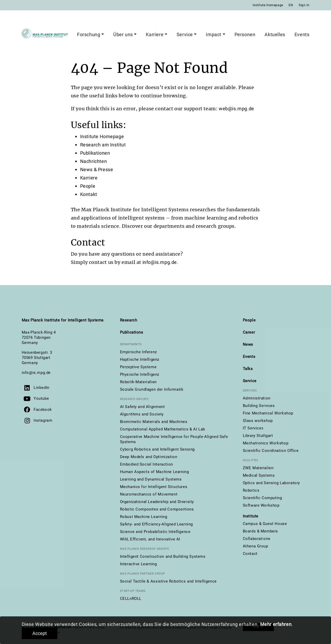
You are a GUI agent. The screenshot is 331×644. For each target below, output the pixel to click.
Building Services (259, 406)
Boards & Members (261, 531)
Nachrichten (94, 161)
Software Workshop (261, 505)
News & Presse (97, 170)
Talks (248, 369)
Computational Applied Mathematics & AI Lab (163, 429)
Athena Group (255, 546)
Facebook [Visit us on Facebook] (43, 410)
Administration (257, 398)
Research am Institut (103, 145)
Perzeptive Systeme (138, 367)
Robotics (251, 490)
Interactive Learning (138, 564)
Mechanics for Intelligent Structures (154, 487)
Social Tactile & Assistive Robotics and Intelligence (168, 581)
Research (129, 320)
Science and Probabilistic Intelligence (155, 532)
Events (302, 34)
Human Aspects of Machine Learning (155, 472)
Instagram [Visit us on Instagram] (43, 420)
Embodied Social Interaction (146, 464)
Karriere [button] (155, 34)
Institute (251, 516)
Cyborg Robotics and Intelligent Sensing (157, 449)
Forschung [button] (89, 34)
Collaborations (257, 539)
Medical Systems (259, 475)
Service (250, 381)
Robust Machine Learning (144, 517)
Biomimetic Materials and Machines (154, 422)
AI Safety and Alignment (142, 407)
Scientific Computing (262, 498)
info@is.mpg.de (36, 373)
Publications (132, 332)
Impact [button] (214, 34)
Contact (250, 554)
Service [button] (185, 34)
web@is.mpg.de (236, 109)
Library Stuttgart (258, 436)
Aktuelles (275, 34)
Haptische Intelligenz (140, 359)
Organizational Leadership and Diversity (157, 502)
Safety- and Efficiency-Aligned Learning (156, 524)
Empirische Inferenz (138, 352)
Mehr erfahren (276, 624)
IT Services (253, 428)
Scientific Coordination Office (271, 451)
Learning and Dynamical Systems (151, 479)
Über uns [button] (123, 34)
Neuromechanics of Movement (149, 494)
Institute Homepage (268, 5)
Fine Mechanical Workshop (268, 413)
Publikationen (95, 153)
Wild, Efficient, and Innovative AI (150, 539)
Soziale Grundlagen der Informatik (152, 389)
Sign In (304, 5)
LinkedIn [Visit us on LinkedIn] (42, 388)
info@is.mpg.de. (160, 262)
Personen (245, 34)
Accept (40, 633)
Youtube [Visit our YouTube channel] (41, 398)
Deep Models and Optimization (149, 457)
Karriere (89, 178)
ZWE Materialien (258, 468)
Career (249, 332)
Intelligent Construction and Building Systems (163, 556)
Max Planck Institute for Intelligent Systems (63, 320)
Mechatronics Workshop (266, 443)
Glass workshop (258, 421)
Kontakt (89, 194)
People (88, 186)
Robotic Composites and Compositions (157, 509)
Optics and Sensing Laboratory (271, 483)
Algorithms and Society (142, 414)
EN (291, 5)
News (248, 344)
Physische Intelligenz (140, 374)
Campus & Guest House (265, 524)
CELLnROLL (131, 599)
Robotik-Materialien (138, 382)
